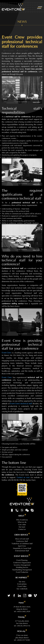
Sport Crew (22, 546)
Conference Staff (22, 541)
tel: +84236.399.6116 (22, 626)
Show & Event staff (22, 539)
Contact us (22, 529)
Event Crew (6, 352)
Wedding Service (22, 567)
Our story (22, 581)
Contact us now (23, 477)
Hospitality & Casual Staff (22, 548)
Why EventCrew (22, 520)
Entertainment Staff (22, 550)
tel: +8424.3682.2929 (22, 611)
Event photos (22, 584)
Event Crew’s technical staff (21, 403)
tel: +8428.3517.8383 (22, 640)
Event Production (22, 572)
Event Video (22, 586)
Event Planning (22, 560)
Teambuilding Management (22, 570)
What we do (22, 522)
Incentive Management (22, 565)
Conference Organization (22, 562)
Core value (22, 524)
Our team (22, 527)
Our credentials (22, 589)
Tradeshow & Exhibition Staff (22, 543)
